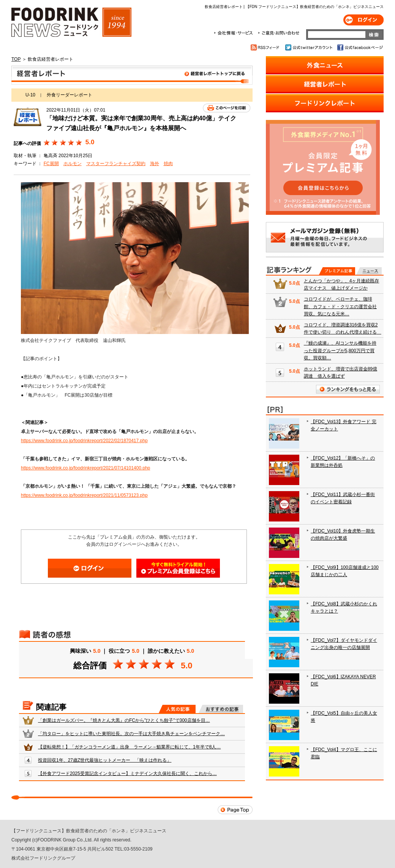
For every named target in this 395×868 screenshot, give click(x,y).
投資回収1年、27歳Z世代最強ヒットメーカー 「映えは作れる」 (105, 760)
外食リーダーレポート (70, 95)
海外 (155, 164)
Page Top (235, 810)
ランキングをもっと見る (348, 389)
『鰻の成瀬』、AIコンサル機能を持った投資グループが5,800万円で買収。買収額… (340, 350)
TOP (16, 59)
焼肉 (168, 164)
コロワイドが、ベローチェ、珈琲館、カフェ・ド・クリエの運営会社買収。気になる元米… (340, 306)
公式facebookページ (359, 47)
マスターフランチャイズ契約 (116, 164)
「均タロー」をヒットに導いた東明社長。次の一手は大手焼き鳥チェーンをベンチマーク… (131, 734)
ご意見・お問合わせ (279, 33)
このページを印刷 (227, 108)
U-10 (30, 95)
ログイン (363, 20)
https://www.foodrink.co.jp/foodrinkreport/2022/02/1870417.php (84, 441)
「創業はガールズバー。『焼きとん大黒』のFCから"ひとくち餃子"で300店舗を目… (124, 720)
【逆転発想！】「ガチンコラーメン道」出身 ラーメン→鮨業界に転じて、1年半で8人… (129, 747)
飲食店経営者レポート (132, 75)
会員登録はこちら (178, 568)
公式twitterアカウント (309, 47)
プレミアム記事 (337, 271)
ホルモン (73, 164)
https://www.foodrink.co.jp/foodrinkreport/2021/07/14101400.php (85, 468)
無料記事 (369, 271)
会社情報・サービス (235, 33)
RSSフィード (266, 47)
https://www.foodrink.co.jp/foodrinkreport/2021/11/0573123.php (84, 495)
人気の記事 (177, 709)
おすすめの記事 (221, 709)
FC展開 (51, 164)
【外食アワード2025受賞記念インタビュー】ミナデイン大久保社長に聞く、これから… (127, 773)
